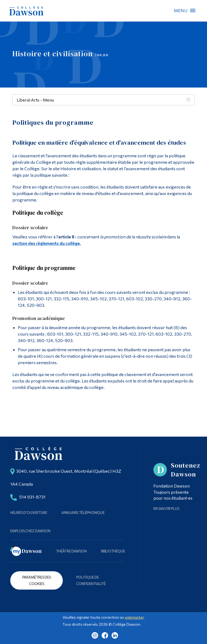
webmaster (134, 617)
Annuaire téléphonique (83, 513)
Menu (193, 11)
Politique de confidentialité (91, 580)
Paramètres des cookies (37, 580)
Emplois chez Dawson (30, 531)
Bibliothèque (113, 551)
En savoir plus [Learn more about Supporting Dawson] (166, 509)
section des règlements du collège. (47, 243)
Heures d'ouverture (29, 513)
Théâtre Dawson (71, 551)
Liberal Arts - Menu (35, 100)
